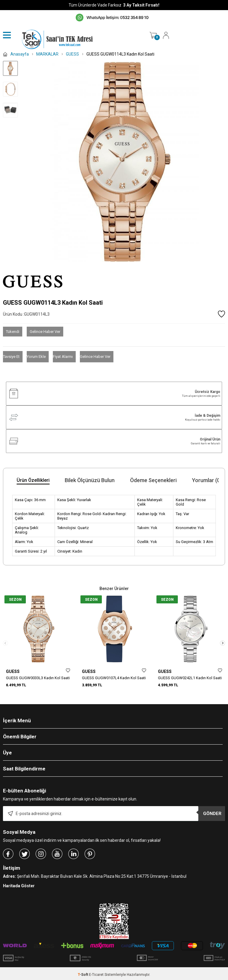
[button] (223, 642)
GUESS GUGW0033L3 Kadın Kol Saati (38, 678)
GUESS (13, 671)
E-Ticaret (96, 973)
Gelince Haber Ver (45, 332)
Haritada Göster (19, 884)
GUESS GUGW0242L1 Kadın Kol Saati (190, 678)
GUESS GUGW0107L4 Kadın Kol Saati (114, 678)
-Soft (83, 973)
